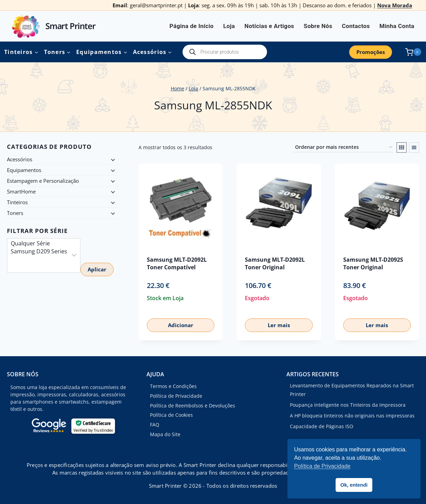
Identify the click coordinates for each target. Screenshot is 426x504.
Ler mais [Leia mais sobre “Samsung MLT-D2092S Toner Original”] (377, 325)
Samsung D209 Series (39, 251)
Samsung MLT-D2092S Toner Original (373, 263)
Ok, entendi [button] (354, 485)
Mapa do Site (165, 434)
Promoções (371, 52)
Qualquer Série (39, 244)
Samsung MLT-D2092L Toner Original (275, 263)
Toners (15, 213)
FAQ (155, 425)
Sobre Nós (318, 26)
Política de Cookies (171, 415)
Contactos (356, 26)
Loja (229, 26)
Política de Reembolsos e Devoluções (193, 406)
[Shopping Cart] (412, 52)
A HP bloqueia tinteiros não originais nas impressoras (352, 416)
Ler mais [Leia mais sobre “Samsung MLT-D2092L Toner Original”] (279, 325)
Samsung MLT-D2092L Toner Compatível (177, 263)
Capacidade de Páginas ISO (322, 426)
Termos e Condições (173, 386)
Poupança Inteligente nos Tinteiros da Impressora (348, 405)
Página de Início (192, 26)
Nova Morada (395, 5)
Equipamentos (24, 170)
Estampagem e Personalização (43, 181)
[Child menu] (112, 159)
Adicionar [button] (181, 325)
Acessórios (20, 159)
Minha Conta (397, 26)
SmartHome (21, 191)
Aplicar (97, 269)
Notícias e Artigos (269, 26)
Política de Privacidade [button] (322, 466)
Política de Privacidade (176, 396)
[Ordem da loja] (344, 147)
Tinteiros (17, 202)
